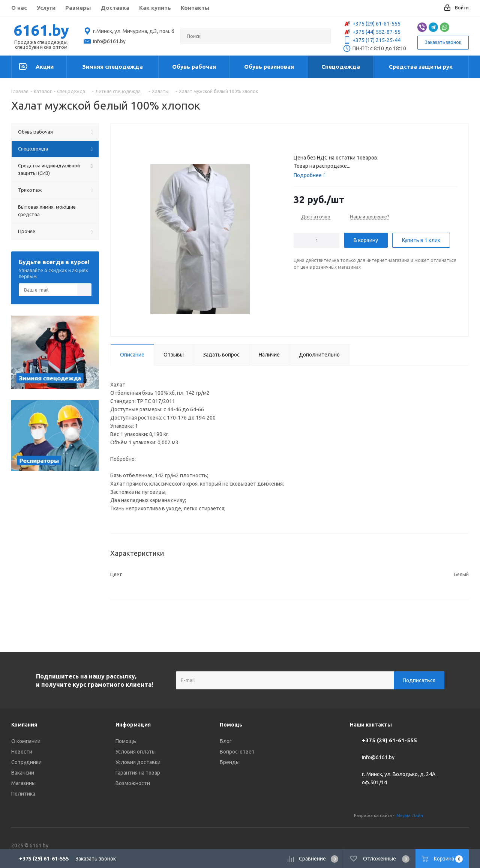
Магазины (23, 783)
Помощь (126, 741)
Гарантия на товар (138, 773)
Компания (24, 725)
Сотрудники (26, 762)
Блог (226, 741)
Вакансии (23, 773)
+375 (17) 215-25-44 (372, 40)
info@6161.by (378, 758)
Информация (133, 725)
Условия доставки (138, 762)
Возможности (133, 783)
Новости (22, 752)
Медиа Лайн (410, 815)
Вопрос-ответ (237, 752)
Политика (23, 794)
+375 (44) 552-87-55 (372, 32)
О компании (26, 741)
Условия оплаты (136, 752)
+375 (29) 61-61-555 (372, 24)
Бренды (230, 762)
